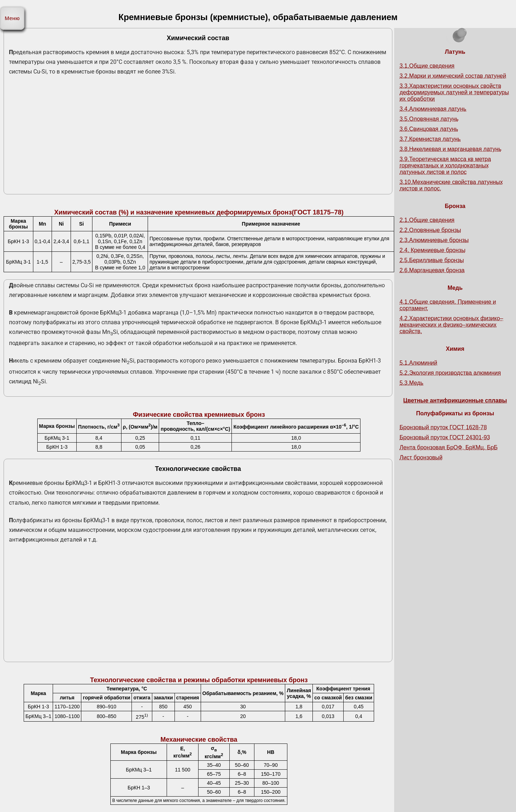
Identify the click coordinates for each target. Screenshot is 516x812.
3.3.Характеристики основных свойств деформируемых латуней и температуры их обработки (454, 92)
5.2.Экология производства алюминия (450, 373)
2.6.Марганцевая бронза (432, 270)
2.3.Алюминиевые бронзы (434, 240)
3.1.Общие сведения (427, 66)
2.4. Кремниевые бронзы (433, 250)
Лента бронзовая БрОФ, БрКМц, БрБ (449, 447)
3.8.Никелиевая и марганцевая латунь (450, 149)
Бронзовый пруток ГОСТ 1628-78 (443, 427)
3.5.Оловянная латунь (429, 119)
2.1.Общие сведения (427, 220)
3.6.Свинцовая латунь (429, 129)
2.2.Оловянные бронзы (430, 230)
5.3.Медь (411, 383)
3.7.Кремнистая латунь (430, 139)
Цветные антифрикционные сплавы (455, 400)
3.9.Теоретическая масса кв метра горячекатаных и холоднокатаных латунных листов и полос (445, 166)
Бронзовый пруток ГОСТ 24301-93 (445, 437)
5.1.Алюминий (418, 363)
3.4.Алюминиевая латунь (433, 109)
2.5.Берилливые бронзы (432, 260)
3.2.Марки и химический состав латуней (453, 76)
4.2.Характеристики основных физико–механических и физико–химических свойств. (451, 325)
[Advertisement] (198, 138)
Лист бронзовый (421, 457)
